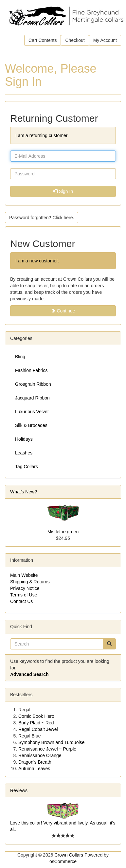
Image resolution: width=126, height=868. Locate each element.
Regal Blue (30, 736)
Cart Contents (43, 40)
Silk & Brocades (31, 425)
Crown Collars (69, 855)
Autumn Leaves (34, 769)
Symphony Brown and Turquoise (51, 742)
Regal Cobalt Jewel (38, 729)
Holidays (24, 439)
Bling (20, 357)
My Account (105, 40)
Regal (24, 710)
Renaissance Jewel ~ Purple (47, 749)
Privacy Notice (25, 588)
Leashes (24, 453)
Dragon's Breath (35, 762)
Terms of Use (24, 595)
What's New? (24, 492)
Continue (63, 311)
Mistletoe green (63, 532)
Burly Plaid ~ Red (36, 723)
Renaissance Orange (40, 755)
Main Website (24, 575)
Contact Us (21, 601)
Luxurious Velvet (32, 412)
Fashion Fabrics (31, 370)
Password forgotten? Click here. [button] (42, 218)
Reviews (19, 790)
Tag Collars (27, 467)
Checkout (75, 40)
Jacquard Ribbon (32, 398)
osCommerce (63, 861)
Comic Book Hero (36, 716)
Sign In (63, 191)
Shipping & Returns (30, 582)
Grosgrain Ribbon (33, 384)
